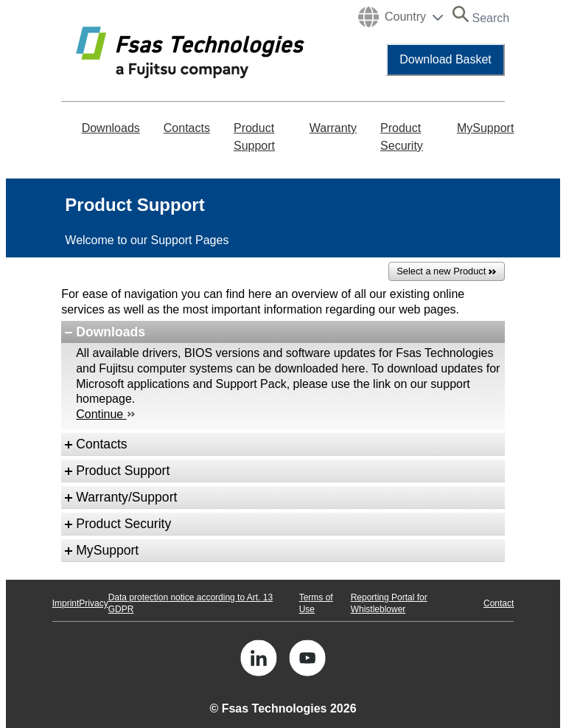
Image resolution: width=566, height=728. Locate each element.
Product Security (402, 137)
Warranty (333, 128)
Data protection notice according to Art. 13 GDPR (191, 603)
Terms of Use (316, 603)
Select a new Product (446, 272)
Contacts (187, 128)
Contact (499, 603)
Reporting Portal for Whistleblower (389, 603)
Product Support (254, 137)
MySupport (485, 128)
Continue (105, 414)
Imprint (66, 603)
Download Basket (446, 59)
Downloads (111, 128)
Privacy (93, 603)
